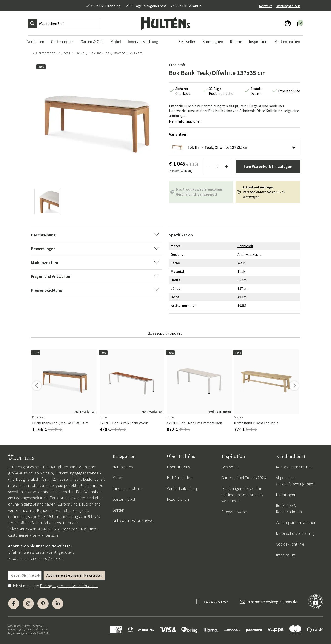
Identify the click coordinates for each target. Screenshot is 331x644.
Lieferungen (286, 495)
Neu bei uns (123, 467)
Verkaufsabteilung (183, 488)
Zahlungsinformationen (296, 522)
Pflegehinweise (234, 512)
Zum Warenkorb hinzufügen (268, 166)
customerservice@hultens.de (33, 535)
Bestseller (230, 467)
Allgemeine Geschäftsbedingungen (296, 481)
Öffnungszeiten (288, 6)
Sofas (66, 53)
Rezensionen (178, 499)
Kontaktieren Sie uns (294, 467)
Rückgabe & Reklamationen (289, 509)
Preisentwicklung (181, 171)
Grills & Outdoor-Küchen (133, 521)
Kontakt (265, 6)
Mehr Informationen (185, 121)
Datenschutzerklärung (295, 533)
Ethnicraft (177, 65)
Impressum (285, 555)
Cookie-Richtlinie (290, 544)
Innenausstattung (128, 488)
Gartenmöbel (46, 53)
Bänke (80, 53)
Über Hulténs (178, 467)
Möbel (118, 478)
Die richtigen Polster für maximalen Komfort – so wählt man (242, 495)
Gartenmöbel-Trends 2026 (244, 478)
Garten (118, 510)
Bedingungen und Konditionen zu (69, 586)
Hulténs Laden (180, 478)
